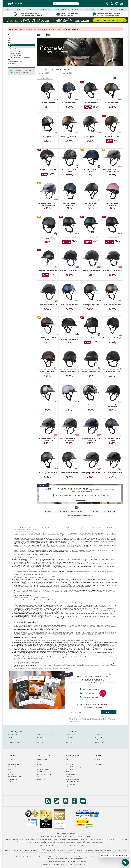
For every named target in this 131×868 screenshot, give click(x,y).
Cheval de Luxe (91, 665)
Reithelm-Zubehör (16, 55)
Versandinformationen (72, 779)
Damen (10, 38)
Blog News (99, 708)
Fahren (10, 769)
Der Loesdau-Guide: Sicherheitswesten (22, 57)
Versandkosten (35, 857)
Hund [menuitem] (30, 9)
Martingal (40, 740)
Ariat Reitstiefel (99, 737)
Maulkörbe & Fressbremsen (45, 735)
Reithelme (13, 47)
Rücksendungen (70, 769)
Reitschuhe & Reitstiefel (15, 62)
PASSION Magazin (42, 772)
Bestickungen (98, 759)
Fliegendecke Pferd (13, 735)
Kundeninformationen (72, 774)
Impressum (69, 762)
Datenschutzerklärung (93, 720)
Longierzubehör (12, 762)
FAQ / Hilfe (69, 772)
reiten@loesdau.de (71, 833)
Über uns (39, 767)
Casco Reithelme (99, 735)
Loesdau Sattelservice (101, 762)
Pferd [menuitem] (8, 9)
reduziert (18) (65, 73)
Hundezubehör (12, 767)
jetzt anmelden (80, 500)
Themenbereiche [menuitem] (44, 9)
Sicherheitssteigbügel (17, 51)
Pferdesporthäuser (42, 759)
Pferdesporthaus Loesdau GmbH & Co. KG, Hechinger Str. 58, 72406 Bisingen (67, 862)
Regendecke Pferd (13, 737)
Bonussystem (40, 764)
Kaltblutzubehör (12, 779)
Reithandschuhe (15, 53)
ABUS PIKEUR (43, 665)
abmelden (78, 721)
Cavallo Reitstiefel (71, 735)
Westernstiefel (41, 737)
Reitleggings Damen (14, 743)
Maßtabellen (98, 764)
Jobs (38, 777)
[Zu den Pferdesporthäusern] (107, 4)
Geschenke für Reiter (14, 764)
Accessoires (12, 64)
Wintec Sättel (69, 743)
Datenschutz (69, 764)
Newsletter (98, 767)
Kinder (10, 43)
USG (54, 665)
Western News (88, 708)
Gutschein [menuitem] (90, 9)
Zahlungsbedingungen (72, 782)
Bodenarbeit (11, 782)
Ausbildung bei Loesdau (44, 774)
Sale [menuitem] (111, 9)
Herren (10, 40)
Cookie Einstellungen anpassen (81, 864)
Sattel (54, 576)
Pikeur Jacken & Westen (72, 740)
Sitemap (68, 786)
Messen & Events (42, 779)
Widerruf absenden (71, 784)
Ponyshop (11, 774)
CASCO (48, 665)
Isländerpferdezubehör (15, 777)
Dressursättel (12, 740)
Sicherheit (11, 45)
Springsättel (40, 743)
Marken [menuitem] (122, 9)
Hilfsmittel (11, 60)
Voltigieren (11, 772)
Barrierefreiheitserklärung (73, 767)
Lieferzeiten (69, 777)
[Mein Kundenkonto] (112, 5)
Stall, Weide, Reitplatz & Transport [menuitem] (68, 9)
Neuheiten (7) (42, 73)
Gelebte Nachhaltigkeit (43, 769)
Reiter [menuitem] (19, 9)
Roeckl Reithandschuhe (101, 740)
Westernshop (12, 759)
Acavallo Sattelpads (100, 743)
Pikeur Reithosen (70, 737)
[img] (121, 4)
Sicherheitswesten (16, 49)
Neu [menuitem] (102, 9)
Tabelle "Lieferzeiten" (78, 858)
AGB (67, 759)
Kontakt (39, 762)
